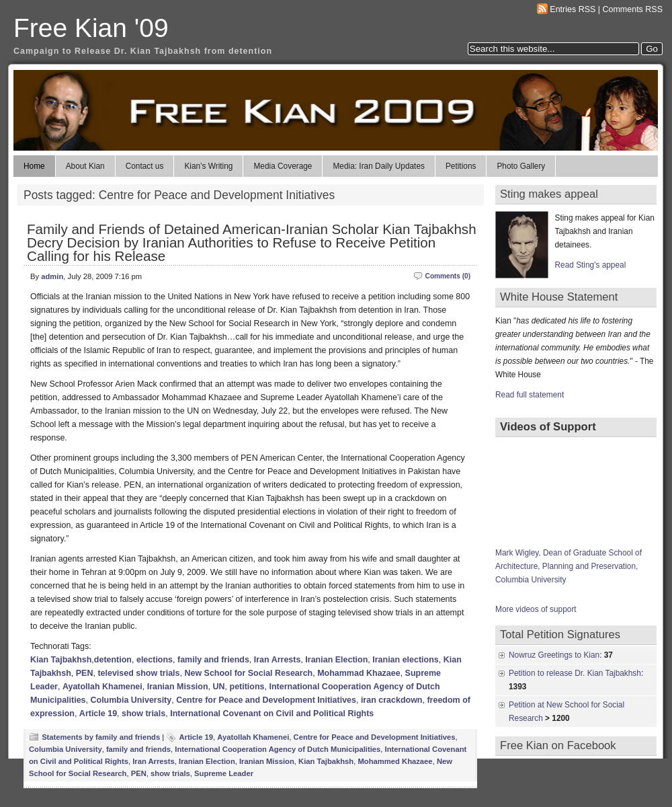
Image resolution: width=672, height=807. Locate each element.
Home (34, 166)
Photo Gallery (521, 166)
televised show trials (138, 673)
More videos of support (536, 609)
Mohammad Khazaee (359, 673)
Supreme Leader (224, 773)
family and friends (213, 660)
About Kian (85, 166)
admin (52, 276)
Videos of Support (548, 427)
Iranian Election (336, 660)
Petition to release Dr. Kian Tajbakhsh (575, 673)
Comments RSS (633, 9)
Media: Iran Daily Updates (378, 166)
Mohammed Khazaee (395, 761)
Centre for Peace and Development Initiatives (266, 700)
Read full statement (530, 395)
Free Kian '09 (91, 28)
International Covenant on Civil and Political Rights (272, 714)
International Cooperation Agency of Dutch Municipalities (278, 749)
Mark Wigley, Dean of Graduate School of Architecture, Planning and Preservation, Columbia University (569, 566)
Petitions (461, 166)
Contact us (145, 166)
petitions (247, 687)
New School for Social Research (248, 673)
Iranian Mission (178, 687)
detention (113, 660)
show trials (143, 714)
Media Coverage (283, 166)
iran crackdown (392, 700)
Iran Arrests (278, 660)
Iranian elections (406, 660)
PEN (85, 673)
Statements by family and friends (101, 737)
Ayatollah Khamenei (102, 687)
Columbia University (131, 700)
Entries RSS (573, 9)
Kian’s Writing (208, 166)
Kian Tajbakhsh (61, 660)
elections (155, 660)
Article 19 (98, 714)
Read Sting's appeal (591, 265)
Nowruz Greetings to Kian (554, 655)
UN (219, 687)
